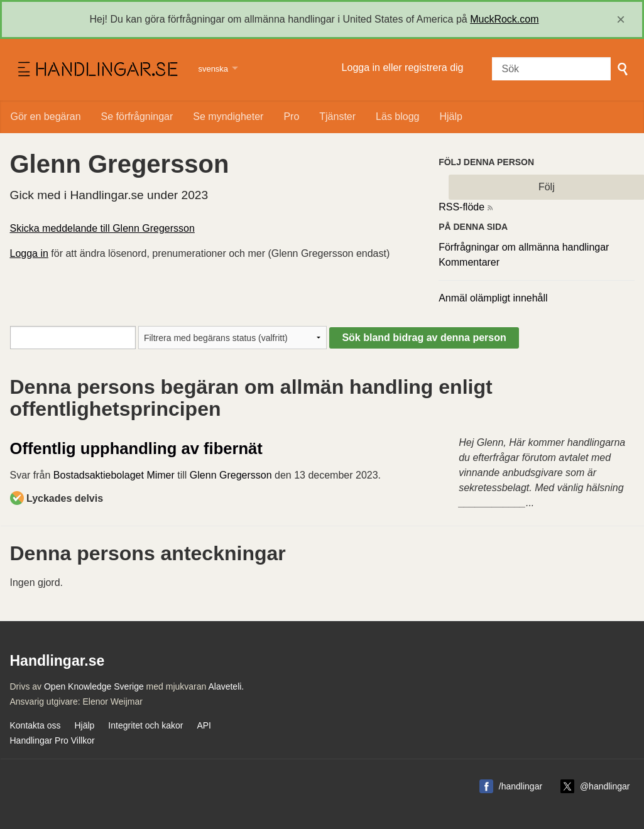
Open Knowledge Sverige (94, 686)
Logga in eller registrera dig (403, 68)
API (204, 725)
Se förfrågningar (137, 116)
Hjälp (450, 116)
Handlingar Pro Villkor (52, 740)
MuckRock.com (504, 19)
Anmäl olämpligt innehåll (493, 298)
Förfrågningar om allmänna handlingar (524, 247)
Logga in (29, 253)
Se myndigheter (228, 116)
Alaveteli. (226, 686)
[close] (621, 19)
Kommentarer (469, 262)
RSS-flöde (461, 207)
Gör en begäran (46, 116)
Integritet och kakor (145, 725)
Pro (291, 116)
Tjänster (337, 116)
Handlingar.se (96, 70)
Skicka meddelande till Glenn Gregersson (102, 228)
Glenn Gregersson (231, 475)
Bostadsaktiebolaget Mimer (114, 475)
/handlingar (521, 786)
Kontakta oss (35, 725)
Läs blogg (397, 116)
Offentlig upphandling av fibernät (136, 448)
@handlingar (605, 786)
